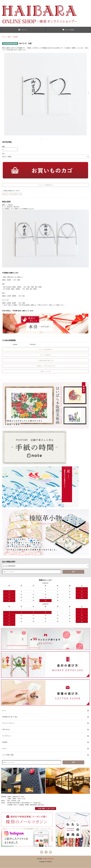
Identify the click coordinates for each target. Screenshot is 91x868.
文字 (3, 154)
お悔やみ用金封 (14, 194)
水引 (20, 194)
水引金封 (15, 37)
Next (88, 93)
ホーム (4, 37)
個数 (3, 147)
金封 (9, 37)
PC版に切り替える (49, 859)
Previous (3, 93)
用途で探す (5, 194)
